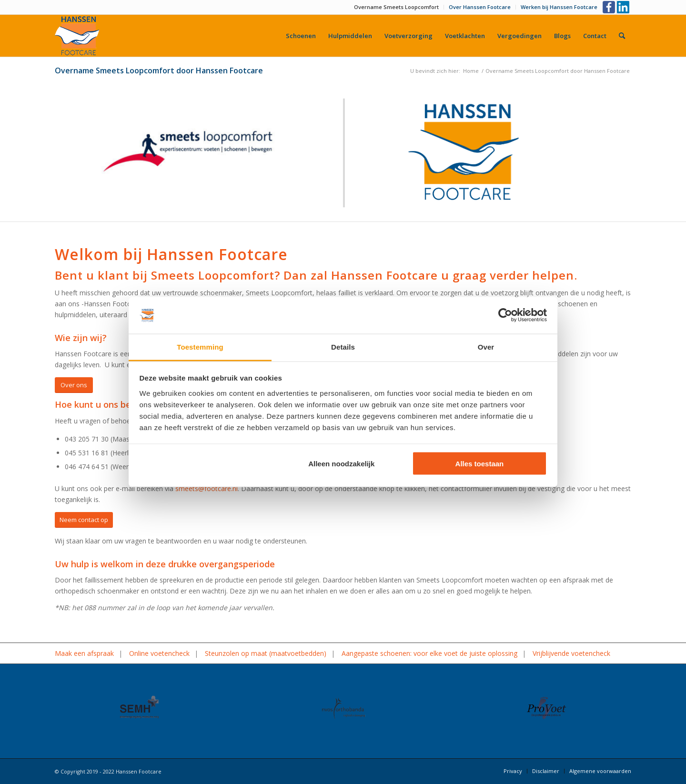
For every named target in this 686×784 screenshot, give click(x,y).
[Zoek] (622, 36)
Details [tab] (343, 347)
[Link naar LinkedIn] (624, 7)
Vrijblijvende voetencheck (571, 653)
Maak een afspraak (84, 653)
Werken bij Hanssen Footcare (559, 7)
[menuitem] (397, 7)
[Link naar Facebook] (610, 7)
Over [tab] (486, 347)
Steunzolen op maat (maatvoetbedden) (266, 653)
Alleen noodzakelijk (341, 464)
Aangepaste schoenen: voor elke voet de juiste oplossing (429, 653)
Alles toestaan (480, 464)
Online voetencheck (159, 653)
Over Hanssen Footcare (480, 7)
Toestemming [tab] (200, 347)
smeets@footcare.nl (207, 488)
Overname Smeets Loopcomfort (396, 7)
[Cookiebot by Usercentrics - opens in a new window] (505, 315)
